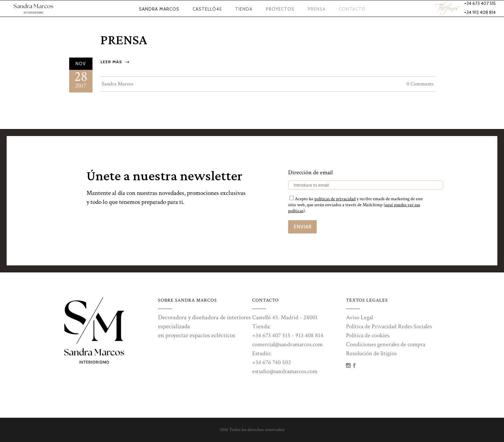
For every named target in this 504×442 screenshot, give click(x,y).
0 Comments (420, 84)
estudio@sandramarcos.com (285, 371)
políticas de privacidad (335, 199)
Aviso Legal (359, 317)
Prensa (124, 40)
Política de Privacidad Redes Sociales (389, 326)
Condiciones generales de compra (386, 344)
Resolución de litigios (371, 353)
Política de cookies (368, 335)
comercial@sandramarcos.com (287, 344)
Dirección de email (310, 172)
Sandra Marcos (118, 84)
